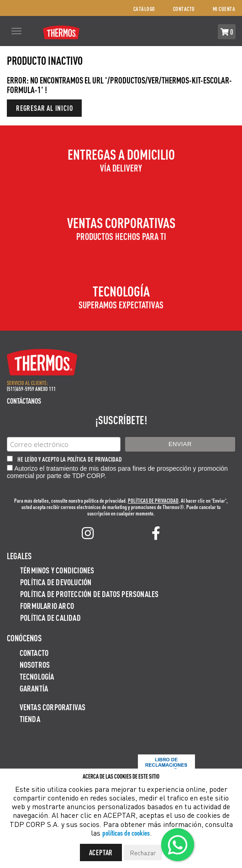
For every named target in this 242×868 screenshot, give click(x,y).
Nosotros (35, 664)
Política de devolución (56, 582)
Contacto (184, 9)
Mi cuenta (224, 9)
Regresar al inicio (44, 108)
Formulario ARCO (47, 606)
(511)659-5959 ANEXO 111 (31, 389)
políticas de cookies (126, 833)
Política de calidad (50, 617)
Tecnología (37, 676)
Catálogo (144, 9)
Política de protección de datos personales (89, 594)
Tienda (30, 719)
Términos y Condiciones (57, 570)
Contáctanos (24, 401)
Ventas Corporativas (53, 707)
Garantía (34, 688)
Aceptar (101, 852)
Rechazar (143, 852)
